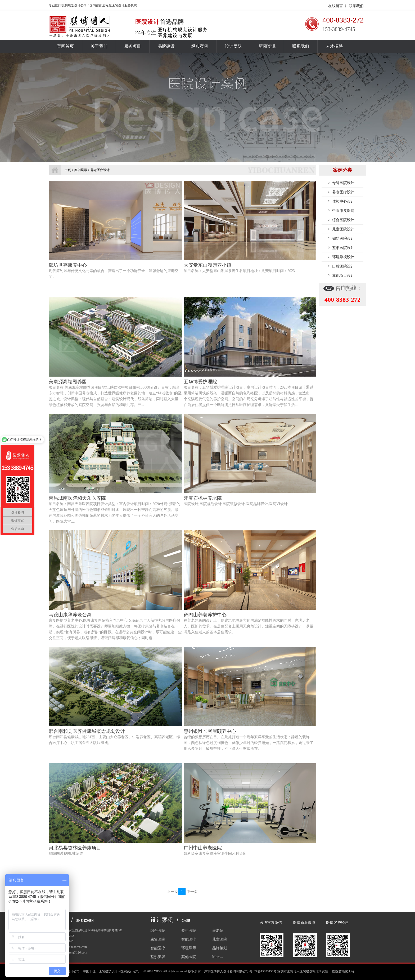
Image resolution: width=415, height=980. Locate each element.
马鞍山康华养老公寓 (70, 615)
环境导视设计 (343, 257)
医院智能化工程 (343, 971)
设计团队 (233, 46)
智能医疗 (189, 939)
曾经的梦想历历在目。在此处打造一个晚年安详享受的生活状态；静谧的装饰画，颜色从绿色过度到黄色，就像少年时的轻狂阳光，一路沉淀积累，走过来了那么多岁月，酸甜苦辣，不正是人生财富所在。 (249, 743)
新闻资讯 (267, 46)
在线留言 (336, 6)
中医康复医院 (343, 211)
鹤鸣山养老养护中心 (205, 615)
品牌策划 (220, 948)
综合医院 (158, 931)
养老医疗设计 (343, 192)
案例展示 (81, 170)
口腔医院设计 (343, 266)
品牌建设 (166, 46)
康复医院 (158, 939)
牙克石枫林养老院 (203, 498)
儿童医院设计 (343, 229)
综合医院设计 (343, 220)
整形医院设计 (343, 248)
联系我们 (356, 6)
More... (218, 957)
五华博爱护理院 (200, 382)
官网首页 (65, 46)
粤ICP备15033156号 (263, 971)
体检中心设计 (343, 201)
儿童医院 (220, 939)
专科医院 (189, 931)
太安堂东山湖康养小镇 (207, 265)
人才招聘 (334, 46)
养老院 (218, 931)
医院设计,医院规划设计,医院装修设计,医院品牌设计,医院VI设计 (236, 504)
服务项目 (133, 46)
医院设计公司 (130, 971)
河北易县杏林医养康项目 (75, 848)
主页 (68, 170)
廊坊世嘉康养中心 (68, 265)
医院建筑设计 (108, 971)
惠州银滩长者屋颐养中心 (210, 731)
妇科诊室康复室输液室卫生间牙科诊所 (215, 854)
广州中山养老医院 (203, 848)
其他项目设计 (343, 275)
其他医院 (189, 957)
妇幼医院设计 (343, 238)
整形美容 (158, 957)
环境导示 (189, 948)
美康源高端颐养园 (68, 382)
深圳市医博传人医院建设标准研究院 (303, 971)
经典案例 (200, 46)
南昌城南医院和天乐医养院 (77, 498)
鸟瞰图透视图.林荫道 (66, 854)
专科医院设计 (343, 183)
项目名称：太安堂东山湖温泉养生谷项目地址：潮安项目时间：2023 (239, 271)
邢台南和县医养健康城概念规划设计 (87, 731)
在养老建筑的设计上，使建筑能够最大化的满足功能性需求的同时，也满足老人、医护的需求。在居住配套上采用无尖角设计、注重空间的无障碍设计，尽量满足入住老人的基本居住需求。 (249, 626)
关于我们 (99, 46)
